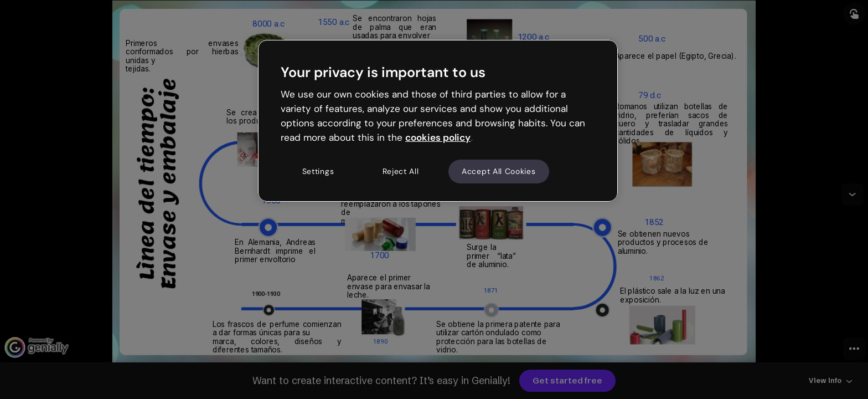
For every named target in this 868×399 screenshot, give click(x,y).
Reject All (401, 171)
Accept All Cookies (499, 171)
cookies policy (438, 137)
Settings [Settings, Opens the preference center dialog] (318, 171)
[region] (438, 121)
